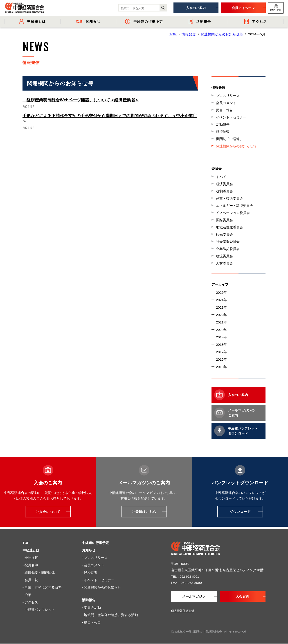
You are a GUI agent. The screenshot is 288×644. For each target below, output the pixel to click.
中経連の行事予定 (95, 543)
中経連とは (31, 550)
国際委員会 (224, 220)
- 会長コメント (93, 565)
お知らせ (89, 550)
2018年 (221, 345)
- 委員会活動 (91, 607)
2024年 (221, 300)
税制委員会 (224, 191)
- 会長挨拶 (30, 558)
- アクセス (30, 602)
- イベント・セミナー (98, 580)
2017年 (221, 352)
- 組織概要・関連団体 (39, 572)
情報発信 (189, 34)
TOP (173, 34)
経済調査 (223, 132)
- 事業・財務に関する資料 (42, 587)
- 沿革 (27, 595)
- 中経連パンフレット (39, 610)
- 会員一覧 (30, 580)
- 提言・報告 (91, 622)
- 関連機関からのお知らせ (101, 587)
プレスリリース (228, 96)
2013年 (221, 367)
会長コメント (226, 103)
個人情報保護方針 (183, 611)
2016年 (221, 359)
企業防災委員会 (228, 249)
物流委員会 (224, 256)
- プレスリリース (95, 558)
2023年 (221, 307)
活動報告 (223, 124)
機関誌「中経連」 (229, 139)
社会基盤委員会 (228, 242)
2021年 (221, 322)
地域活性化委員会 (229, 227)
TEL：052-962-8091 (186, 576)
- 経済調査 (90, 572)
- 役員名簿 (30, 565)
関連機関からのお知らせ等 (222, 34)
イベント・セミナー (231, 117)
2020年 (221, 330)
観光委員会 (224, 234)
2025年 (221, 292)
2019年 (221, 337)
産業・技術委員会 (229, 198)
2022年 (221, 315)
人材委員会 (224, 263)
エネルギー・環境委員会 (235, 206)
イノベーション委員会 (233, 213)
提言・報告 (224, 110)
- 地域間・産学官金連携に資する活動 (110, 615)
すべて (221, 177)
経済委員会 (224, 184)
